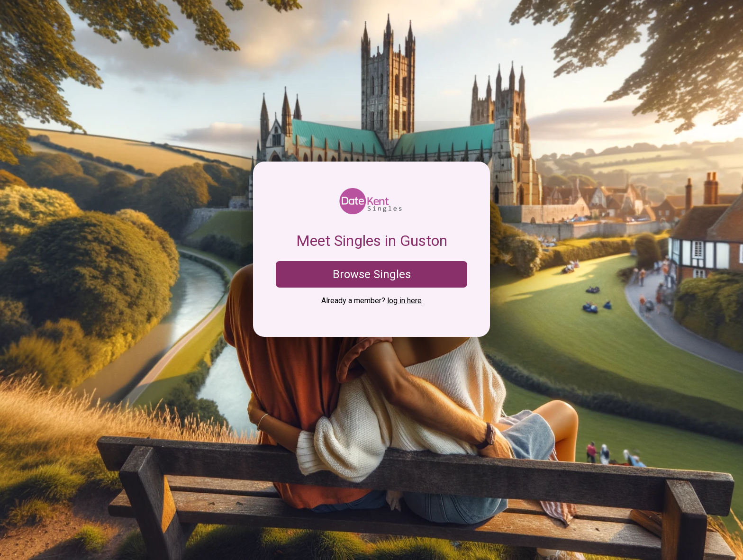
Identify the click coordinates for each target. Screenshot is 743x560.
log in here (404, 301)
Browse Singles (372, 274)
